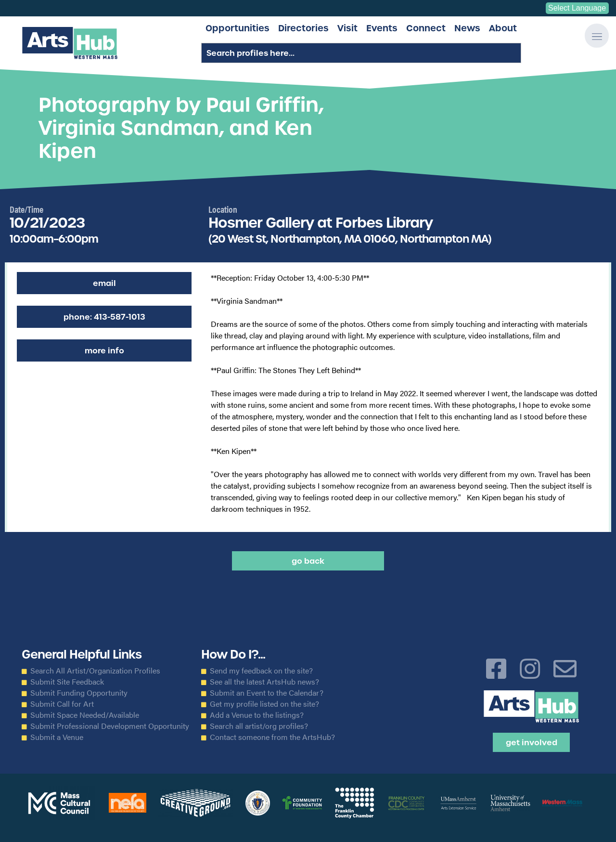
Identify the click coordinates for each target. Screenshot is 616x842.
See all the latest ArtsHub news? (264, 682)
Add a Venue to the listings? (257, 715)
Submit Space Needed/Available (85, 715)
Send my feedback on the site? (261, 671)
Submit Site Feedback (67, 682)
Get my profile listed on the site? (264, 704)
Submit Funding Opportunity (79, 693)
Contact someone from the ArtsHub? (272, 737)
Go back (308, 561)
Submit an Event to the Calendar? (267, 693)
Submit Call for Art (62, 704)
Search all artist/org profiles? (259, 726)
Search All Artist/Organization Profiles (95, 671)
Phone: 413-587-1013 (104, 317)
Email (104, 283)
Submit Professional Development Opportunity (110, 726)
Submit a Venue (57, 737)
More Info (104, 350)
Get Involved (532, 742)
